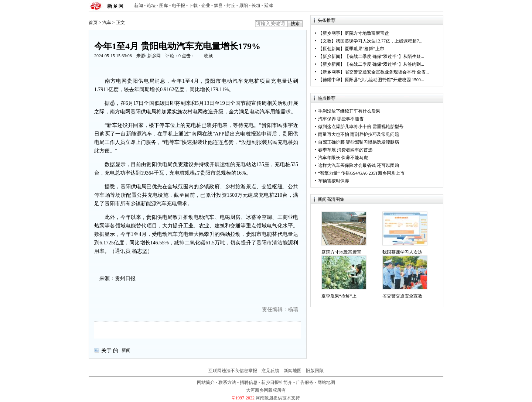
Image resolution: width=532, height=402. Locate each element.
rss (436, 6)
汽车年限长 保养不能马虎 (343, 158)
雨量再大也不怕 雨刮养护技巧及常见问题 (359, 134)
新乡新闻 (331, 56)
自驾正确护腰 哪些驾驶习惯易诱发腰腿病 (359, 142)
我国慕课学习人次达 (402, 252)
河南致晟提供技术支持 (278, 398)
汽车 (107, 23)
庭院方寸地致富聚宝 (341, 252)
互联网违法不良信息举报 (233, 371)
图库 (164, 6)
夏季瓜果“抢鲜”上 (339, 296)
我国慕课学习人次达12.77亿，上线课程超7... (379, 41)
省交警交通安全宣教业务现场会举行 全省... (387, 72)
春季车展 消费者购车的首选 (345, 150)
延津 (269, 6)
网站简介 (206, 382)
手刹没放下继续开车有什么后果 (349, 111)
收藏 (208, 56)
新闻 (139, 6)
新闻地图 (293, 371)
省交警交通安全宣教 (402, 296)
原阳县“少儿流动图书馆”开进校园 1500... (384, 80)
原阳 (243, 6)
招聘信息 (249, 382)
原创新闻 (331, 49)
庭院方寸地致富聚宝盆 (367, 33)
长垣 (256, 6)
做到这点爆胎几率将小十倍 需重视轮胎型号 (361, 127)
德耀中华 (331, 80)
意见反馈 (270, 371)
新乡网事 (331, 33)
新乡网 (154, 56)
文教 (327, 41)
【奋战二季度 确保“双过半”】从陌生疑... (384, 56)
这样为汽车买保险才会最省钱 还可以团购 (359, 165)
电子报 (178, 6)
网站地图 (326, 382)
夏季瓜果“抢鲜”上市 (364, 49)
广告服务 (305, 382)
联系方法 (227, 382)
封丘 (231, 6)
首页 (93, 23)
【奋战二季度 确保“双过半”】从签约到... (384, 64)
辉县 (218, 6)
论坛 (151, 6)
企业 (206, 6)
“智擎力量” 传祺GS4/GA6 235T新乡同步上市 (361, 173)
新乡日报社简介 (277, 382)
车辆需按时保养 (334, 181)
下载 (193, 6)
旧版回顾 (315, 371)
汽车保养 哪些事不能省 (341, 119)
